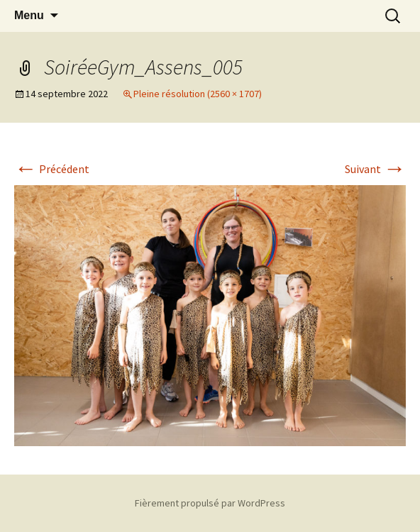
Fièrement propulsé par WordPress (210, 503)
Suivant (375, 169)
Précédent (52, 169)
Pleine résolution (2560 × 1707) (198, 94)
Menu (29, 15)
